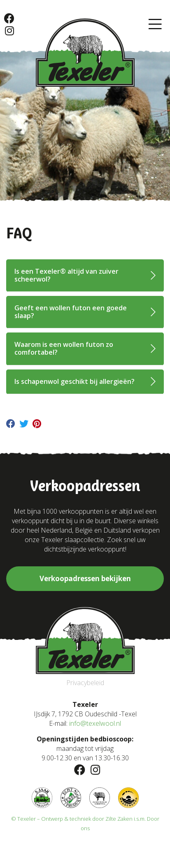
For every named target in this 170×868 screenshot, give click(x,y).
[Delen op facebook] (11, 425)
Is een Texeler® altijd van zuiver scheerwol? (66, 275)
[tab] (85, 276)
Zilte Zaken (119, 819)
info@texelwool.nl (95, 723)
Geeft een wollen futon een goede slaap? (71, 312)
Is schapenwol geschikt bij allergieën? (75, 381)
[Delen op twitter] (24, 425)
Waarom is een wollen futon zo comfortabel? (64, 348)
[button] (155, 25)
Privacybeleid (85, 683)
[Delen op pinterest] (37, 425)
